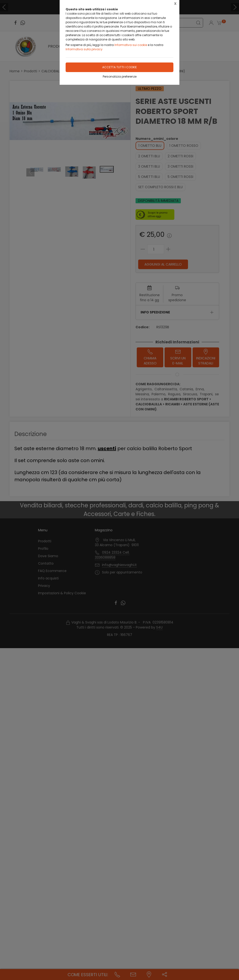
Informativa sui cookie (131, 45)
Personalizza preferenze (120, 76)
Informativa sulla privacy (84, 49)
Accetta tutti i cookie (119, 67)
